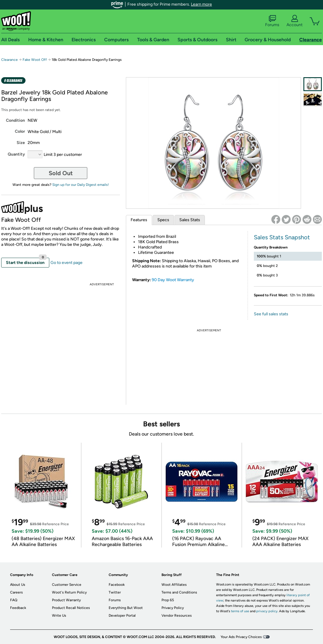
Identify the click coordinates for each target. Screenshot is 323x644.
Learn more (201, 4)
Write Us (59, 615)
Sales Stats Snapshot (282, 237)
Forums (272, 21)
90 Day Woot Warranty (173, 280)
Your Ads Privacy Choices (241, 637)
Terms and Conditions (179, 592)
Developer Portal (122, 615)
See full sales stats (271, 314)
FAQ (14, 600)
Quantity (16, 154)
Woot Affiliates (174, 585)
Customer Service (67, 585)
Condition (15, 120)
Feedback (18, 608)
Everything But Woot (126, 608)
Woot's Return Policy (69, 592)
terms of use (240, 611)
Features (139, 220)
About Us (18, 585)
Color (20, 131)
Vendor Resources (177, 615)
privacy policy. (267, 611)
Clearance (9, 60)
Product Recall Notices (71, 608)
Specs (163, 220)
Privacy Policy (173, 608)
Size (21, 143)
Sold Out (61, 173)
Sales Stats (190, 220)
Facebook (117, 585)
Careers (16, 592)
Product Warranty (66, 600)
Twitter (115, 592)
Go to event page (66, 263)
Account (294, 21)
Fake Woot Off (35, 60)
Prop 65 (168, 600)
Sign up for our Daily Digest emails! (81, 185)
